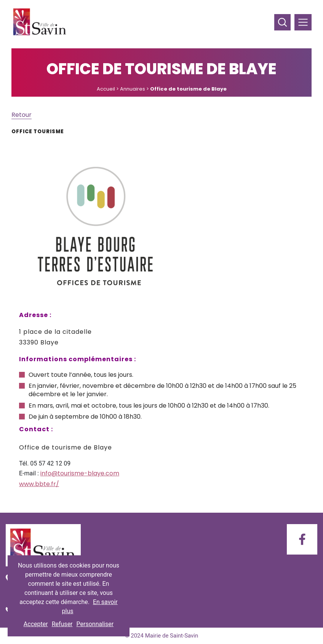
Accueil (106, 89)
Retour (22, 115)
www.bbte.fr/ (39, 484)
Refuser (62, 624)
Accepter (36, 624)
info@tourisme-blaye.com (80, 473)
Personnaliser (95, 624)
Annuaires (133, 89)
